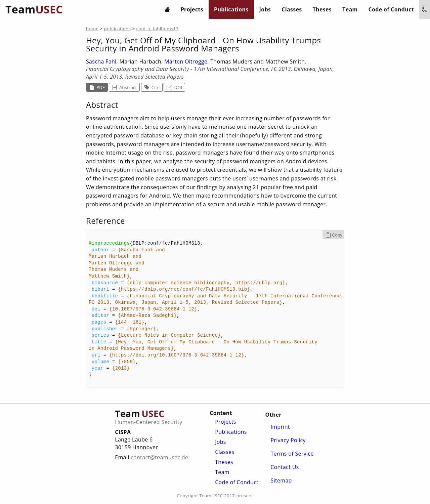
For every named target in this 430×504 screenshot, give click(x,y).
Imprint (280, 427)
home (92, 29)
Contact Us (285, 467)
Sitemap (281, 480)
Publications (231, 9)
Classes (292, 9)
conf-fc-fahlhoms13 (157, 29)
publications (118, 29)
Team (350, 9)
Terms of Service (292, 454)
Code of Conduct (391, 9)
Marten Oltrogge (186, 61)
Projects (192, 9)
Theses (322, 9)
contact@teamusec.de (159, 457)
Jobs (265, 9)
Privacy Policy (288, 440)
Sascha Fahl (101, 61)
